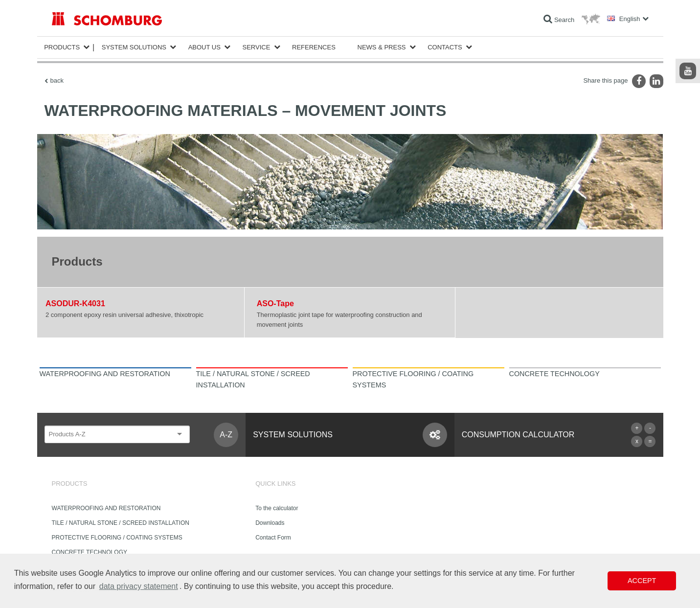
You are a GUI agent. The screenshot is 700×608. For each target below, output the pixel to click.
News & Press (382, 47)
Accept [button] (642, 581)
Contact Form (273, 538)
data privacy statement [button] (139, 586)
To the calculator (277, 508)
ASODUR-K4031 (75, 304)
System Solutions (134, 47)
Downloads (270, 523)
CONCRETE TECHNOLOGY (90, 552)
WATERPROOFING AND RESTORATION (106, 508)
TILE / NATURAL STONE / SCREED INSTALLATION (121, 523)
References (314, 47)
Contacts (445, 47)
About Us (204, 47)
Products (62, 47)
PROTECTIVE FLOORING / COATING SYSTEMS (117, 538)
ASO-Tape (275, 304)
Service (257, 47)
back (57, 80)
